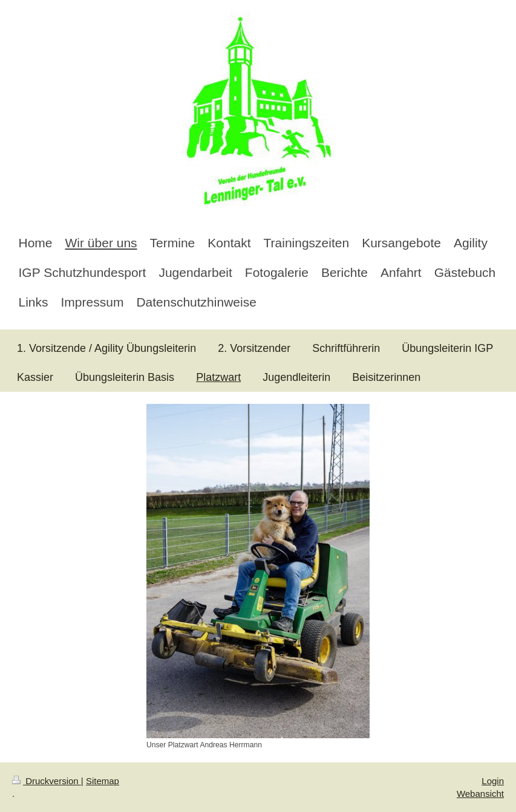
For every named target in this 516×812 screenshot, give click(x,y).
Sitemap (103, 781)
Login (493, 781)
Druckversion (47, 781)
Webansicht (480, 794)
